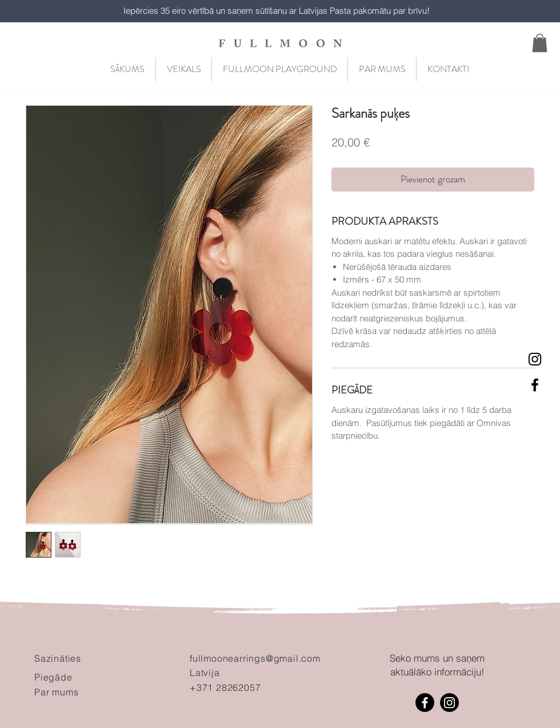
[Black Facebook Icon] (535, 385)
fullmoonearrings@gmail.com (255, 658)
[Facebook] (425, 703)
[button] (540, 43)
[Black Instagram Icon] (535, 359)
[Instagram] (449, 703)
